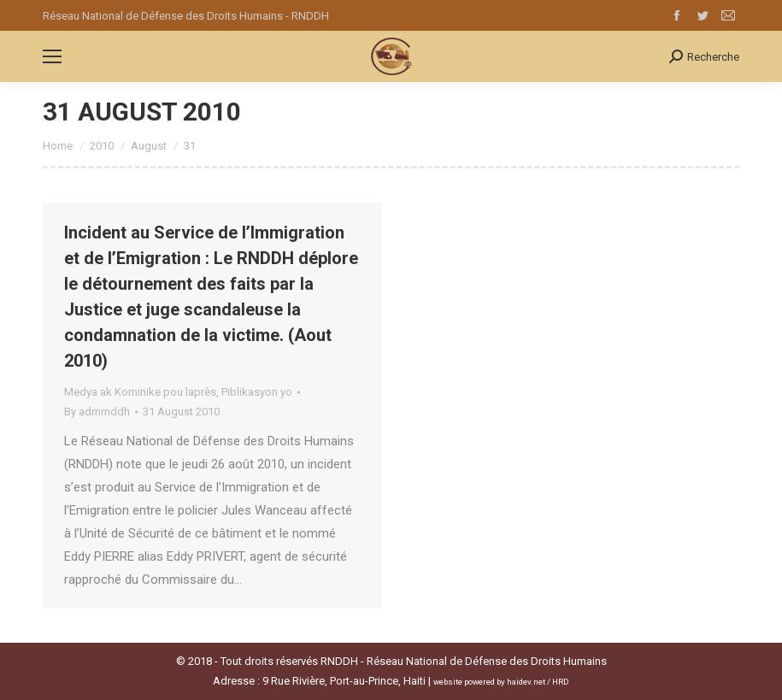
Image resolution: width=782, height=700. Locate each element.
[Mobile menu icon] (52, 56)
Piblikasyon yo (257, 392)
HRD (561, 682)
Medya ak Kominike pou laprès (140, 392)
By (97, 412)
